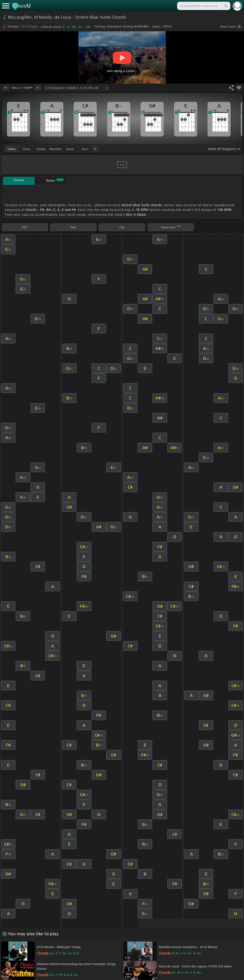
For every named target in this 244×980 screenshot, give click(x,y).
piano (26, 149)
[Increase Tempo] (38, 88)
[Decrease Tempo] (6, 88)
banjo (70, 149)
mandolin (56, 149)
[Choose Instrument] (95, 149)
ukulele (41, 149)
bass (85, 149)
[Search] (226, 6)
